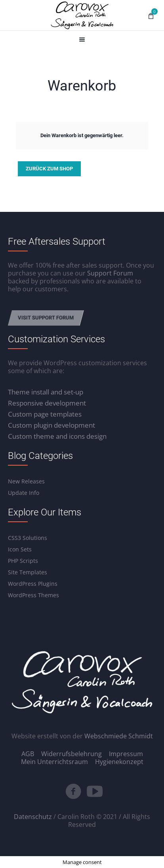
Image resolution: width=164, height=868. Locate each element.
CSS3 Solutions (28, 538)
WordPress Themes (33, 595)
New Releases (26, 481)
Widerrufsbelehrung (72, 754)
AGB (28, 754)
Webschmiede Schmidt (119, 736)
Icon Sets (20, 549)
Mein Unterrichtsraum (54, 762)
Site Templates (28, 572)
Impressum (126, 754)
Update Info (24, 493)
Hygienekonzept (119, 762)
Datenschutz (33, 817)
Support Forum (110, 273)
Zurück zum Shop (49, 169)
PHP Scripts (23, 561)
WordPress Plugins (33, 584)
